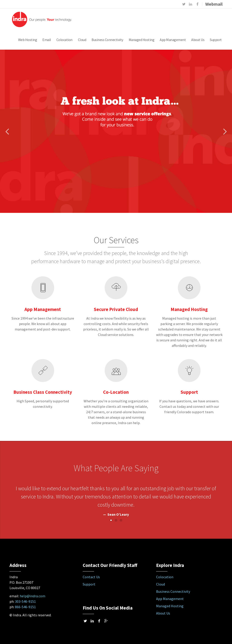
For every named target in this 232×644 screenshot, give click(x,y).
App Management (173, 40)
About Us (198, 40)
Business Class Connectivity (43, 392)
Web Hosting (28, 40)
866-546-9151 (25, 607)
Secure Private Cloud (116, 309)
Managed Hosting (142, 40)
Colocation (64, 40)
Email (47, 40)
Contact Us (91, 577)
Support (216, 40)
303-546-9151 (25, 601)
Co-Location (116, 392)
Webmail (214, 4)
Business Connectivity (107, 40)
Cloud (82, 40)
